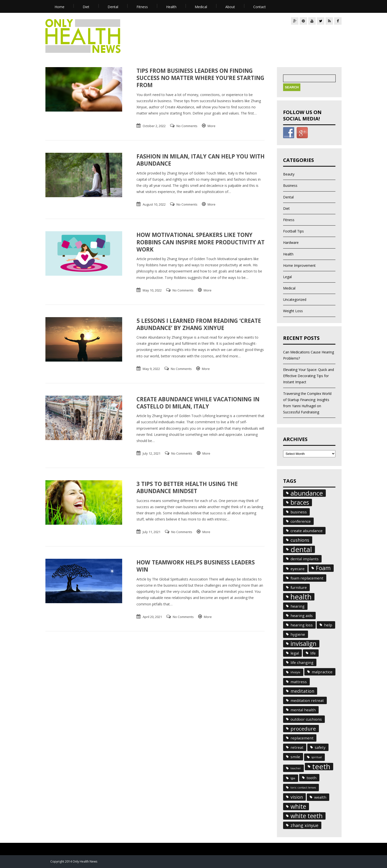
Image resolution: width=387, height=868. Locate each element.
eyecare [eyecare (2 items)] (298, 569)
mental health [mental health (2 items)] (303, 710)
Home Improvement (299, 265)
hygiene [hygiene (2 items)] (298, 634)
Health (171, 7)
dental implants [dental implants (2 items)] (305, 559)
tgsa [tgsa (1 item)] (293, 778)
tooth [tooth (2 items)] (311, 778)
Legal (287, 277)
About (230, 7)
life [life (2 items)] (313, 653)
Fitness (142, 7)
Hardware (291, 242)
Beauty (289, 174)
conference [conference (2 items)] (301, 521)
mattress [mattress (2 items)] (299, 682)
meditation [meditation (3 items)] (302, 691)
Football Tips (293, 231)
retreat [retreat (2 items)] (297, 747)
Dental (113, 7)
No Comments (187, 126)
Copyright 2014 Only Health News (74, 861)
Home (59, 7)
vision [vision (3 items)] (297, 797)
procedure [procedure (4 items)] (303, 729)
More (212, 126)
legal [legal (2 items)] (295, 653)
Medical (201, 7)
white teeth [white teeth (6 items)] (307, 816)
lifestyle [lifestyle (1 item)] (295, 672)
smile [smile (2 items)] (295, 757)
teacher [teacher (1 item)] (296, 768)
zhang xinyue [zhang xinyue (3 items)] (304, 825)
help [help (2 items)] (328, 625)
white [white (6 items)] (298, 807)
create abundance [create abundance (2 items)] (307, 531)
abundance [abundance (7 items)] (307, 493)
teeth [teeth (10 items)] (321, 767)
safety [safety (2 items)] (320, 747)
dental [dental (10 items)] (301, 549)
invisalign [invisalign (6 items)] (303, 644)
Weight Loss (293, 311)
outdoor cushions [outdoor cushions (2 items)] (306, 719)
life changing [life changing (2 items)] (302, 662)
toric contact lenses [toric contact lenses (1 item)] (303, 788)
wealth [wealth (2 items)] (320, 797)
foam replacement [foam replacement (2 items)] (307, 578)
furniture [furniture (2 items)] (299, 587)
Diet (86, 7)
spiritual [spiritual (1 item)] (317, 757)
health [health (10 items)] (301, 597)
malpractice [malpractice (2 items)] (322, 672)
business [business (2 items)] (299, 512)
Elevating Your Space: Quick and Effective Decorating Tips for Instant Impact (309, 376)
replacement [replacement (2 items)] (302, 738)
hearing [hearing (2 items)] (298, 606)
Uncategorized (295, 299)
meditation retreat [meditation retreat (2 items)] (307, 700)
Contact (260, 7)
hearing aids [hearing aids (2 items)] (302, 616)
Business (290, 185)
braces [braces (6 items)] (300, 502)
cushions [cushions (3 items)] (300, 540)
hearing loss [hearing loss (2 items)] (302, 625)
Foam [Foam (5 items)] (323, 568)
